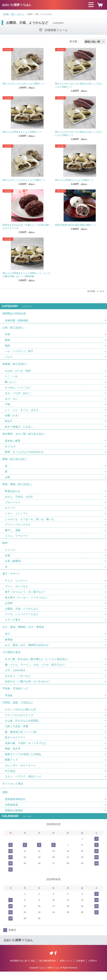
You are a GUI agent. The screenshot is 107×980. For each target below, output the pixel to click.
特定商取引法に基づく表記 (23, 969)
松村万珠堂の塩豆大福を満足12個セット (76, 225)
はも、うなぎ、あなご (18, 395)
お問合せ (93, 969)
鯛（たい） (11, 383)
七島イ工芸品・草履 (16, 733)
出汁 (7, 639)
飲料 (5, 547)
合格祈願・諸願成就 (16, 321)
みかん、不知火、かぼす (19, 500)
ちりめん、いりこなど (18, 389)
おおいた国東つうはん (17, 5)
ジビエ (9, 358)
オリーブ (10, 511)
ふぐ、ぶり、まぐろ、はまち (22, 412)
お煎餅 (9, 608)
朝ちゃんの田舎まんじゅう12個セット (75, 180)
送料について (66, 969)
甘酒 (7, 560)
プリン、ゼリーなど (16, 591)
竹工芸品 (10, 778)
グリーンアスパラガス (18, 528)
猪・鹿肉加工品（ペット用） (22, 739)
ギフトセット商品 (13, 791)
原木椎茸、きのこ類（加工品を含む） (24, 436)
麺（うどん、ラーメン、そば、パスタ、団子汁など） (36, 671)
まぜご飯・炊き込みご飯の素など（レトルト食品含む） (37, 665)
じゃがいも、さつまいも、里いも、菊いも (29, 523)
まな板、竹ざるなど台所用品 (22, 728)
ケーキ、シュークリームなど (22, 619)
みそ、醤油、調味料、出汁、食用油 (23, 632)
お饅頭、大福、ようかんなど (22, 614)
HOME (6, 14)
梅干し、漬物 (13, 534)
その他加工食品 (11, 658)
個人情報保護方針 (48, 969)
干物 (7, 406)
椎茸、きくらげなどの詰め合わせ (24, 454)
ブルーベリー (13, 506)
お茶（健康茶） (14, 565)
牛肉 (7, 335)
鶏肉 (7, 346)
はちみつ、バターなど (18, 682)
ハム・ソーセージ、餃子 (19, 352)
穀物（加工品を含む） (15, 461)
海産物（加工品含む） (15, 365)
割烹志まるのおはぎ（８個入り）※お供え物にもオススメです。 (26, 227)
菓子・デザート (18, 14)
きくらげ (10, 449)
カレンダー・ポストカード (20, 773)
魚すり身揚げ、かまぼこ (19, 429)
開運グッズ (11, 767)
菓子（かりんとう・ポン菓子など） (26, 597)
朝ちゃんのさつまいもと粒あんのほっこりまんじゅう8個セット (79, 85)
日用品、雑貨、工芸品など (18, 709)
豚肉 (7, 341)
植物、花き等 (13, 756)
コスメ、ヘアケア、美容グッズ (23, 784)
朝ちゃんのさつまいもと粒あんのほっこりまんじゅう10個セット (79, 133)
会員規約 (80, 969)
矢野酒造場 (11, 813)
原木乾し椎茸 (13, 443)
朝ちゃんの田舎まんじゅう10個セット (22, 132)
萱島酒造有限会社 (15, 807)
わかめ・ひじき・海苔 (18, 372)
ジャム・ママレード (16, 540)
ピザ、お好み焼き (15, 676)
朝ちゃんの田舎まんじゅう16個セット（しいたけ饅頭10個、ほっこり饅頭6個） (27, 275)
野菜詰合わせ (13, 494)
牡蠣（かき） (13, 417)
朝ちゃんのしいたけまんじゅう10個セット (24, 180)
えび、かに (11, 400)
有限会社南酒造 (14, 819)
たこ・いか (11, 378)
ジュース (10, 554)
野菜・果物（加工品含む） (18, 487)
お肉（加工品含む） (14, 328)
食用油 (9, 645)
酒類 (5, 800)
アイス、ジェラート (16, 585)
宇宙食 (9, 702)
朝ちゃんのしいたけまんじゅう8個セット (24, 84)
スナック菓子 (13, 625)
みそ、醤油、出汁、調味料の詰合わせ (27, 651)
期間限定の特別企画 (14, 313)
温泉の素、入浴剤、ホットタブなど (26, 750)
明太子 (9, 423)
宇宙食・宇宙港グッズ (15, 695)
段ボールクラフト (15, 745)
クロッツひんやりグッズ (19, 722)
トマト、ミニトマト (16, 517)
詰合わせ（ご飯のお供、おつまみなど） (28, 688)
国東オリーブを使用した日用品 (23, 761)
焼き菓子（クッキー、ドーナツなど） (27, 602)
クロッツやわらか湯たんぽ (20, 716)
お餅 (7, 480)
